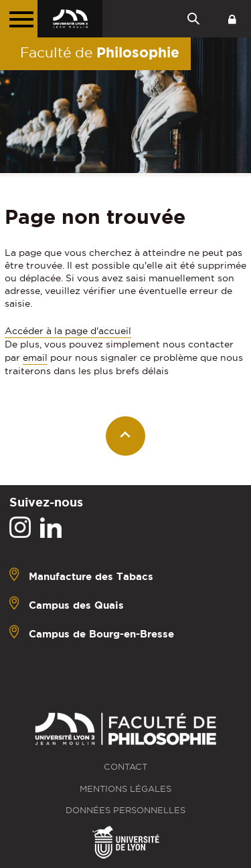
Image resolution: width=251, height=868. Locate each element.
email (35, 357)
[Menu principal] (19, 19)
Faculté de (100, 52)
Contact (125, 767)
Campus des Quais (76, 605)
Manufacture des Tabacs (91, 576)
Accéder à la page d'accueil (68, 331)
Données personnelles (125, 810)
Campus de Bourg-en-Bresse (101, 634)
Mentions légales (125, 789)
